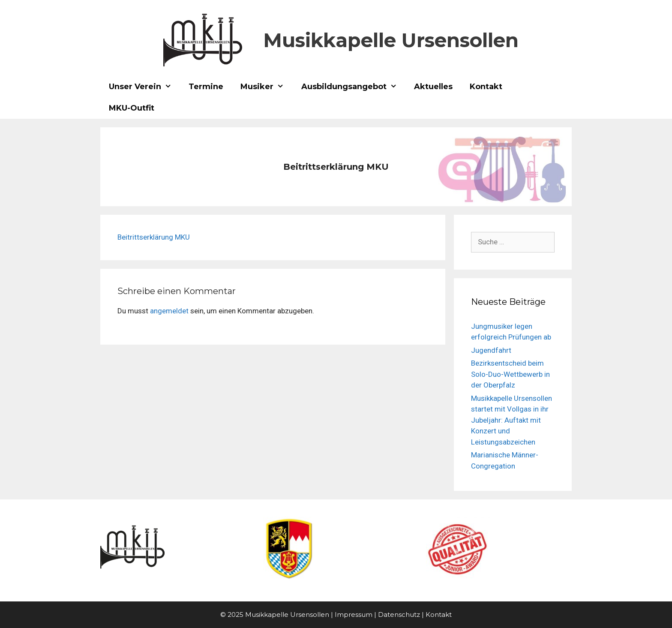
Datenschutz (399, 614)
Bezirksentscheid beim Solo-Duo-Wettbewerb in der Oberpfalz (510, 374)
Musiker (266, 87)
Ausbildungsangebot (353, 87)
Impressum (354, 614)
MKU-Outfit (132, 108)
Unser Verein (144, 87)
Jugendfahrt (491, 350)
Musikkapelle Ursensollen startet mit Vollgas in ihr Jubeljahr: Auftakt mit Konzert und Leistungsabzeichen (511, 420)
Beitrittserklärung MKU (154, 237)
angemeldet (169, 311)
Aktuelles (433, 87)
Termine (206, 87)
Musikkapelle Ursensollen (391, 40)
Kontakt (486, 87)
